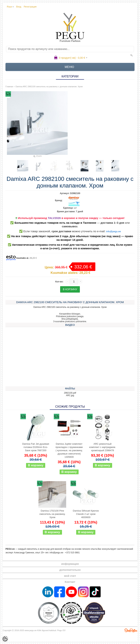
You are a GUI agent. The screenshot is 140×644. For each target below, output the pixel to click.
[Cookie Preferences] (5, 639)
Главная (9, 86)
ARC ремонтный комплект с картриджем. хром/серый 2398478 (102, 447)
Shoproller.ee (131, 630)
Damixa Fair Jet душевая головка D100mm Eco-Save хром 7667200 (36, 447)
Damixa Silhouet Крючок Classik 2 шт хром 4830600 (86, 514)
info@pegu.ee (113, 231)
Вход (19, 7)
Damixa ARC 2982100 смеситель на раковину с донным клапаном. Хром (49, 86)
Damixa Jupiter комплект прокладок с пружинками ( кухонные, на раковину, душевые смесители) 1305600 (69, 450)
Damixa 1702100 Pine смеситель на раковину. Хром (52, 514)
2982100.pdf (70, 393)
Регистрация (30, 7)
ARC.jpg (70, 395)
